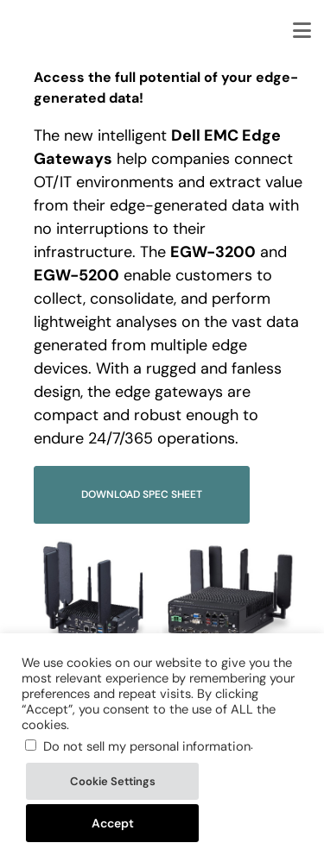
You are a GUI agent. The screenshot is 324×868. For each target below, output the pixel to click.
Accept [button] (113, 823)
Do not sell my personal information (147, 746)
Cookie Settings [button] (113, 781)
